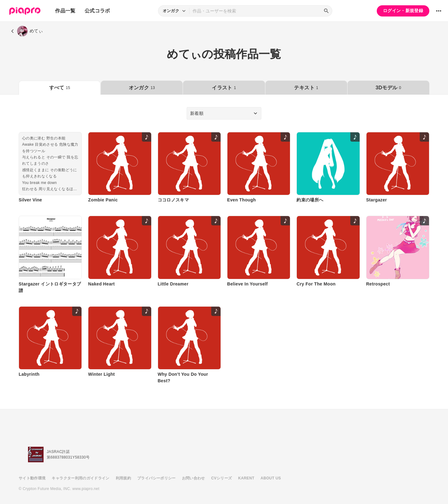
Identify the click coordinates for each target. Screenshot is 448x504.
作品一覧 (65, 11)
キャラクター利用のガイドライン (80, 478)
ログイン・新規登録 (403, 11)
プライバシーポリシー (156, 478)
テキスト (306, 88)
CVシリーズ (222, 478)
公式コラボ (97, 11)
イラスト (224, 88)
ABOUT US (271, 478)
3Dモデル (388, 88)
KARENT (246, 478)
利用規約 (123, 478)
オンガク (142, 88)
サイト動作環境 (32, 478)
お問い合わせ (194, 478)
